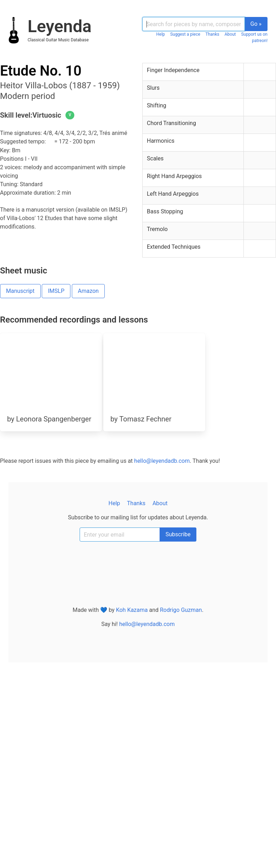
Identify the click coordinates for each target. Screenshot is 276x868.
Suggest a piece (185, 34)
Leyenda (59, 26)
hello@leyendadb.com (162, 461)
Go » (256, 24)
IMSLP (56, 291)
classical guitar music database (58, 40)
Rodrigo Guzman (181, 610)
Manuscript (20, 291)
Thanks (212, 34)
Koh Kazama (132, 610)
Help (161, 34)
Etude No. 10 (41, 71)
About (230, 34)
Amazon (88, 291)
